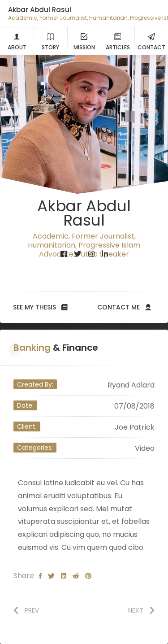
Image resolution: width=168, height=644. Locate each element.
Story (51, 41)
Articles (118, 41)
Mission (84, 41)
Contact (151, 41)
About (17, 41)
